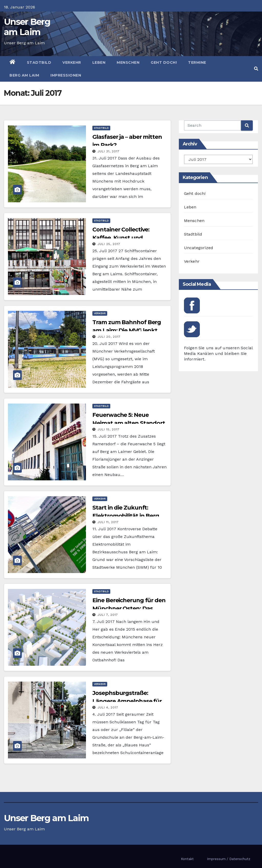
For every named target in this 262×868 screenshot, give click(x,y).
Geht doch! (164, 62)
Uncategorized (199, 248)
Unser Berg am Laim (27, 27)
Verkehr (72, 62)
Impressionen (66, 75)
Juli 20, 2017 (109, 337)
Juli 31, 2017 (108, 151)
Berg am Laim (24, 75)
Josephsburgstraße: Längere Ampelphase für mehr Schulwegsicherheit (128, 701)
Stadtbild (39, 62)
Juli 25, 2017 (109, 244)
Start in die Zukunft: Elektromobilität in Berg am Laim (126, 516)
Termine (197, 62)
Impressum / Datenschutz (229, 859)
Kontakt (187, 859)
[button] (256, 69)
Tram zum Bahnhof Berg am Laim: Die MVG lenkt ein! (127, 330)
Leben (99, 62)
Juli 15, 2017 (108, 429)
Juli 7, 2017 (108, 615)
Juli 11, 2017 (108, 522)
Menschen (128, 62)
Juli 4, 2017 (108, 707)
